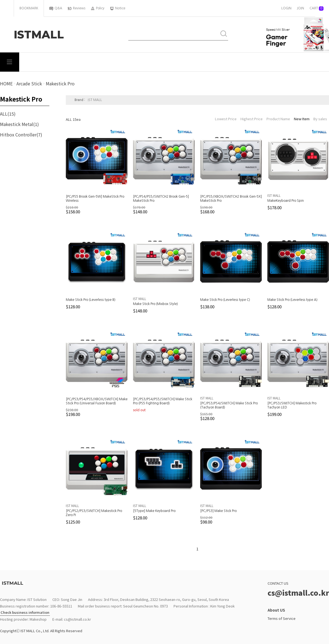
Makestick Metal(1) (19, 124)
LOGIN (286, 8)
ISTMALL (39, 35)
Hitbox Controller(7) (21, 135)
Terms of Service (282, 618)
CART (317, 9)
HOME (6, 83)
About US (276, 610)
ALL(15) (8, 114)
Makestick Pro (60, 83)
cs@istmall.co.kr (77, 619)
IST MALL (95, 100)
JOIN (300, 8)
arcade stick (29, 83)
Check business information (25, 613)
